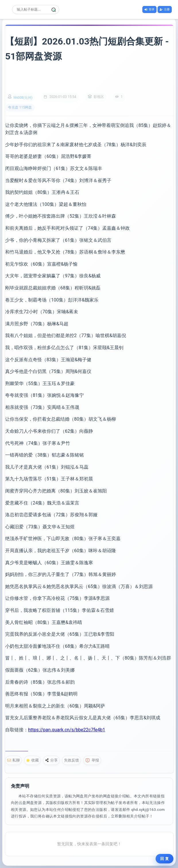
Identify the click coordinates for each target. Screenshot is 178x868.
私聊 (13, 760)
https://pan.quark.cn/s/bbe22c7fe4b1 (67, 730)
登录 (149, 9)
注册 (165, 9)
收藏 (32, 760)
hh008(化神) (23, 98)
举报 (92, 760)
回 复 (165, 859)
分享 (51, 760)
